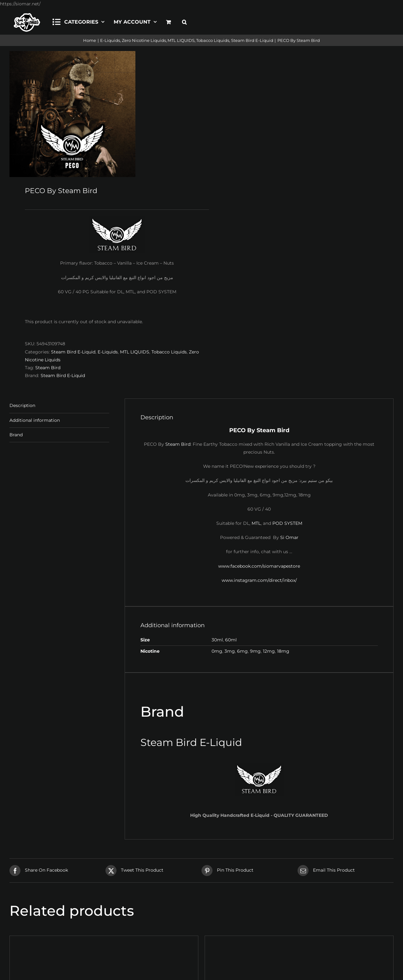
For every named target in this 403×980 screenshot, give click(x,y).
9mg (255, 651)
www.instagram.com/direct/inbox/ (259, 580)
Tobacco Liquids (169, 352)
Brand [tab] (16, 435)
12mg (269, 651)
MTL (256, 523)
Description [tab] (22, 405)
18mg (283, 651)
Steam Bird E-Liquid (73, 352)
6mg (242, 651)
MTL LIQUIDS (135, 352)
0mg (217, 651)
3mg (230, 651)
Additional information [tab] (35, 420)
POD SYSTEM (287, 523)
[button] (184, 21)
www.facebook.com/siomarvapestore (259, 566)
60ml (231, 640)
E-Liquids (108, 352)
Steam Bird (48, 368)
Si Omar (289, 537)
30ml (217, 640)
